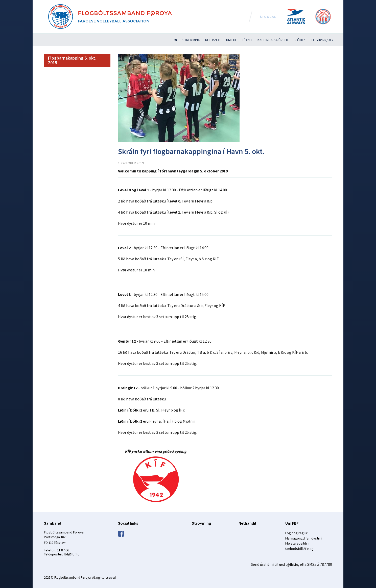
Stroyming (191, 40)
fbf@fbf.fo (72, 554)
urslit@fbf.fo (289, 565)
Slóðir (299, 40)
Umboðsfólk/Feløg (299, 549)
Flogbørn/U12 (322, 40)
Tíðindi (247, 40)
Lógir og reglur (296, 533)
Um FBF (232, 40)
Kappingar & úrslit (273, 40)
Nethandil (213, 40)
